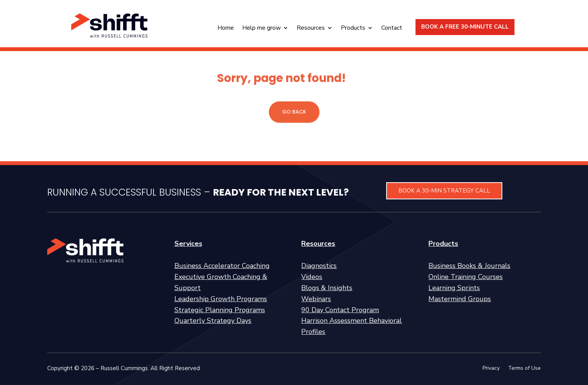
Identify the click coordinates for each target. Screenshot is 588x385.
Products (353, 29)
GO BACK (294, 112)
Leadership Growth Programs (221, 299)
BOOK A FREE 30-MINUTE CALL (465, 27)
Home (226, 29)
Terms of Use (524, 369)
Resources (311, 29)
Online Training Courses (466, 277)
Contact (392, 29)
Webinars (316, 299)
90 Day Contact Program (340, 310)
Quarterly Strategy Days (213, 321)
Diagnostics (319, 266)
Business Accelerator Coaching (222, 266)
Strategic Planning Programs (220, 310)
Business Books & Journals (469, 266)
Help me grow (261, 29)
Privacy (491, 369)
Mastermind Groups (460, 299)
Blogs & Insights (327, 288)
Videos (312, 277)
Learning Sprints (454, 288)
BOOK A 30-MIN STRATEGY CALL (444, 191)
